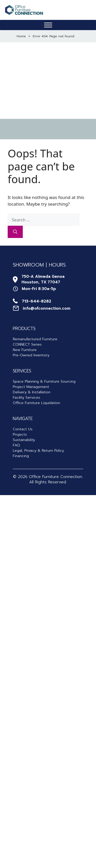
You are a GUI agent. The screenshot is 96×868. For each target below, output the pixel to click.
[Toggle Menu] (48, 25)
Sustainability (24, 440)
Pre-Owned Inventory (31, 355)
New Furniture (25, 350)
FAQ (16, 445)
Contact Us (23, 429)
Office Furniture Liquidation (36, 403)
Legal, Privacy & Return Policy (38, 451)
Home (21, 36)
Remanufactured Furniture (35, 339)
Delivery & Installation (32, 392)
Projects (20, 435)
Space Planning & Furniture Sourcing (44, 381)
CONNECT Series (27, 344)
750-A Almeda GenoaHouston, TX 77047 (43, 279)
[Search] (15, 232)
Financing (21, 456)
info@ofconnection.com (47, 308)
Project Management (31, 387)
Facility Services (26, 398)
